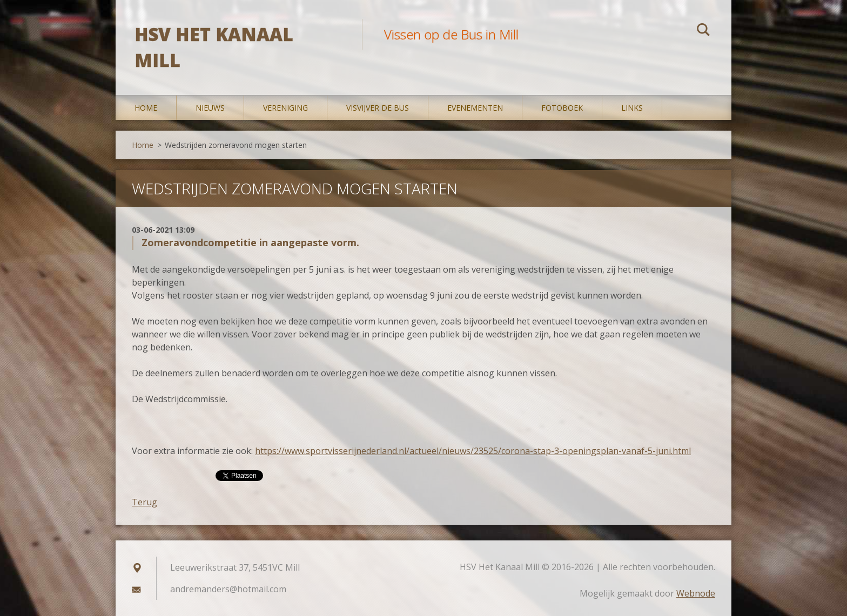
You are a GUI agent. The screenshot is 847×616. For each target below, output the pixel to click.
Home (146, 108)
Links (632, 108)
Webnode (696, 593)
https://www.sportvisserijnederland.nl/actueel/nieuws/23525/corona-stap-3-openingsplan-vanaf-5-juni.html (473, 451)
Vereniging (285, 108)
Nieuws (210, 108)
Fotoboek (562, 108)
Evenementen (475, 108)
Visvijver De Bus (378, 108)
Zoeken (703, 31)
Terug (144, 502)
